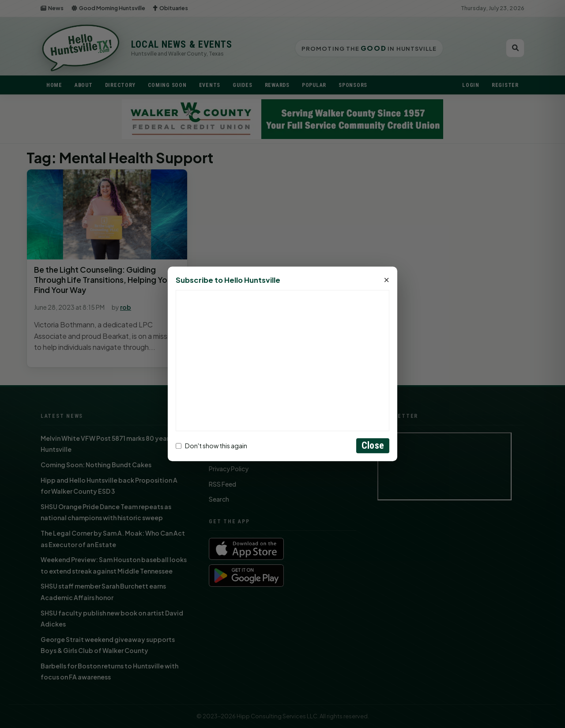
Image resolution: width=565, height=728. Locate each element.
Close (373, 446)
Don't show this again (211, 446)
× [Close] (386, 281)
